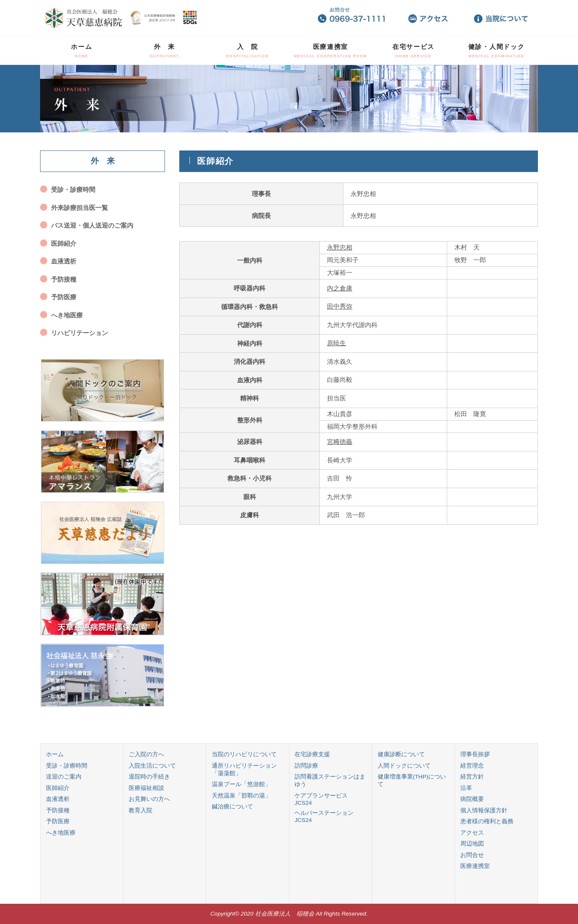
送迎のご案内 (64, 777)
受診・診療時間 (73, 189)
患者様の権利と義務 (487, 821)
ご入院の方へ (146, 754)
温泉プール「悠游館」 (241, 784)
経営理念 (472, 766)
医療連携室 (331, 51)
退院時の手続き (149, 777)
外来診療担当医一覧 (80, 208)
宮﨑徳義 (340, 442)
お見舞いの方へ (149, 799)
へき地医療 (67, 315)
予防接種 (64, 279)
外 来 (165, 51)
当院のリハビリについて (244, 754)
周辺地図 (472, 844)
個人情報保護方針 (484, 810)
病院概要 (472, 799)
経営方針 (472, 777)
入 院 (247, 51)
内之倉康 (340, 288)
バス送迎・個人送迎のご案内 (92, 225)
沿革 (466, 788)
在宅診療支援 (312, 754)
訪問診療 (306, 766)
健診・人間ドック (497, 51)
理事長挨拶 (475, 754)
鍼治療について (232, 807)
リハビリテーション (80, 333)
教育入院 (140, 810)
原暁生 (336, 343)
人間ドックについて (404, 766)
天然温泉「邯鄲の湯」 (241, 796)
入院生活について (152, 766)
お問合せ (472, 855)
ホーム (81, 51)
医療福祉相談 (146, 788)
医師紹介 (64, 243)
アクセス (472, 833)
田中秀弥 (340, 306)
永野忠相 (340, 247)
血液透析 (64, 261)
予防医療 (64, 297)
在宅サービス (413, 51)
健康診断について (401, 754)
